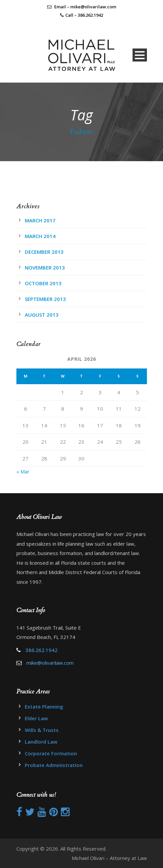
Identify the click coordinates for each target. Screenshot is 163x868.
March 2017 (40, 220)
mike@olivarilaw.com (50, 663)
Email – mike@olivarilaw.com (82, 7)
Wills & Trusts (42, 730)
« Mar (23, 471)
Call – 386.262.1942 (84, 15)
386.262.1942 (42, 650)
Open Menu (140, 55)
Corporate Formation (51, 753)
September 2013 (45, 299)
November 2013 (45, 267)
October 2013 (43, 283)
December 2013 (44, 252)
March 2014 (40, 236)
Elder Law (36, 718)
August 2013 (42, 315)
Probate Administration (54, 765)
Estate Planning (44, 707)
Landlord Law (41, 742)
